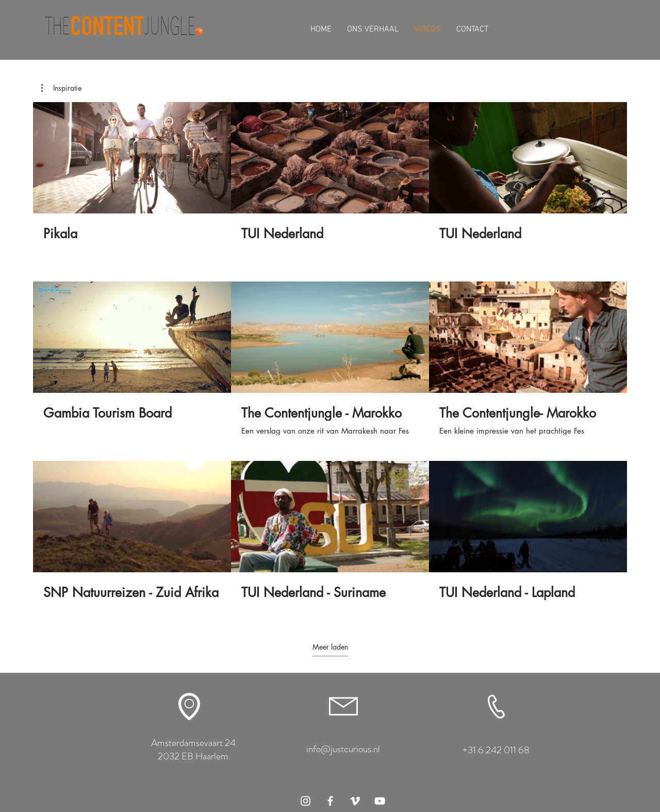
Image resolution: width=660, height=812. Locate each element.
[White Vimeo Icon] (355, 801)
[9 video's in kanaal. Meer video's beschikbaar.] (330, 358)
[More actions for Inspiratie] (61, 88)
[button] (61, 88)
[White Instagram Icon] (306, 801)
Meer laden (330, 647)
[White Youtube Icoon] (380, 801)
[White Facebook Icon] (330, 801)
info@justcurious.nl (343, 749)
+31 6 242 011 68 (496, 750)
